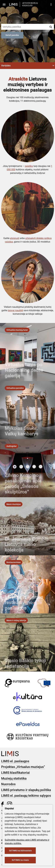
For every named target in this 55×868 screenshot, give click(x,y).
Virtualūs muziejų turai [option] (17, 330)
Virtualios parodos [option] (15, 388)
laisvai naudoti (15, 310)
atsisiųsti (15, 238)
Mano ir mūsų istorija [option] (16, 620)
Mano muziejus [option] (14, 504)
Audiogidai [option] (12, 446)
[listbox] (17, 330)
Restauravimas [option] (13, 562)
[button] (27, 66)
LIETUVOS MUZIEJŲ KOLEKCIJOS (30, 4)
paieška (29, 166)
